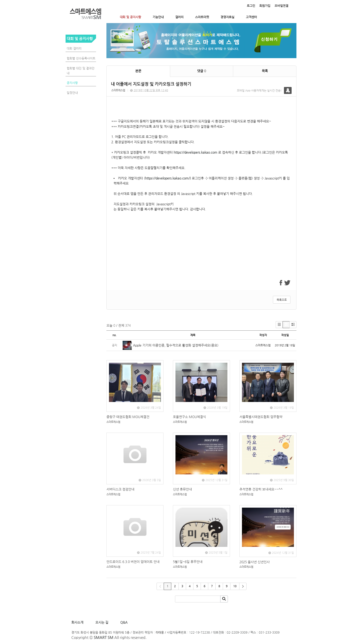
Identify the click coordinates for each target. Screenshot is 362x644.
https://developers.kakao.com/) (168, 178)
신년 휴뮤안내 (182, 489)
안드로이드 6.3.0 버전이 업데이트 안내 (133, 562)
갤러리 (179, 17)
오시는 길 (101, 622)
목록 (265, 71)
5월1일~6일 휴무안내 (188, 562)
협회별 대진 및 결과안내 (81, 71)
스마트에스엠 (118, 90)
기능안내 (158, 17)
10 (235, 586)
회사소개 (78, 622)
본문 (138, 71)
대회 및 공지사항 (130, 17)
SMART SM (104, 637)
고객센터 (251, 17)
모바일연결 (281, 6)
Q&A (124, 622)
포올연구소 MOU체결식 (189, 417)
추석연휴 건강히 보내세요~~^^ (261, 489)
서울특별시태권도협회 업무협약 (261, 417)
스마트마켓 (202, 17)
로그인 (251, 6)
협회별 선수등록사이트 (81, 58)
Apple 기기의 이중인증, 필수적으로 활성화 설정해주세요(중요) (176, 345)
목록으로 (282, 300)
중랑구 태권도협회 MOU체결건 (128, 417)
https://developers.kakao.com (195, 152)
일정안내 (72, 93)
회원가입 (265, 6)
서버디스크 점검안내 (120, 489)
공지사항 (72, 83)
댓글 (202, 71)
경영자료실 (227, 17)
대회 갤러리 (74, 48)
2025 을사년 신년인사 (255, 562)
